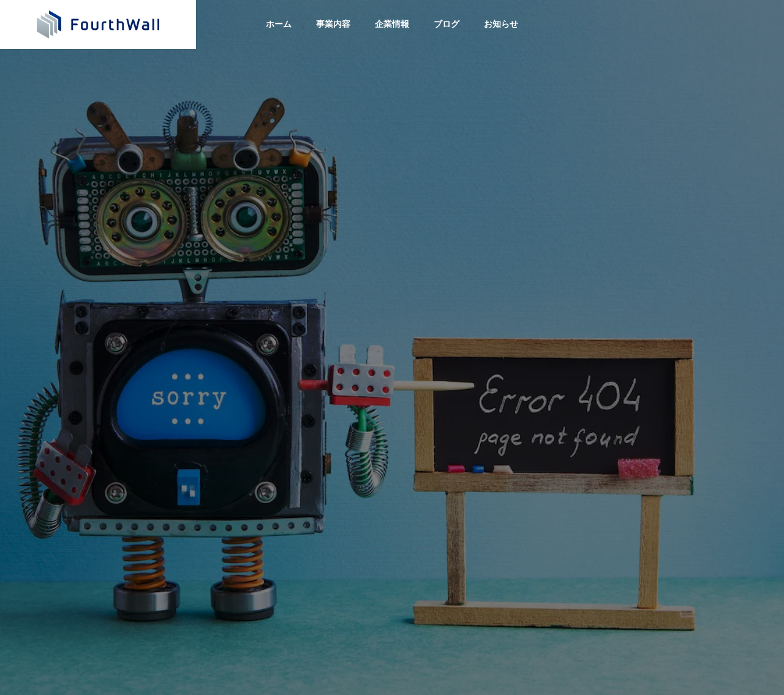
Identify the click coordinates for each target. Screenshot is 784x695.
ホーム (279, 24)
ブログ (447, 24)
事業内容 (333, 24)
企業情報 (392, 24)
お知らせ (501, 24)
